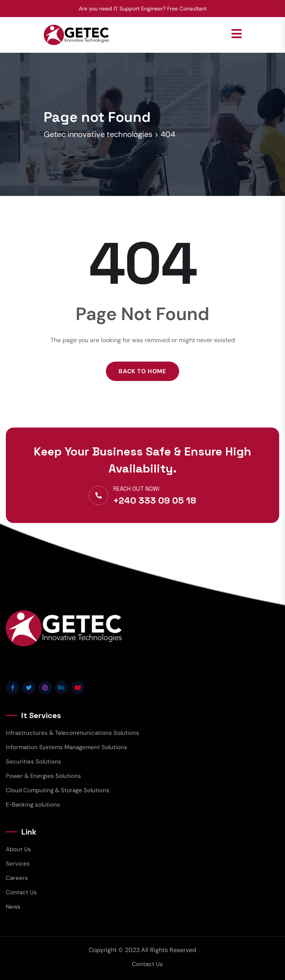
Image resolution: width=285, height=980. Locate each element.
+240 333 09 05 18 (155, 500)
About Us (18, 849)
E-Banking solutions (33, 805)
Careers (17, 878)
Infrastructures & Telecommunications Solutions (73, 733)
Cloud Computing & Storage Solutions (58, 790)
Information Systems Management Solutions (66, 747)
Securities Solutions (34, 762)
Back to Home (142, 371)
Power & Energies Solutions (43, 776)
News (13, 907)
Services (18, 864)
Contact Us (21, 892)
